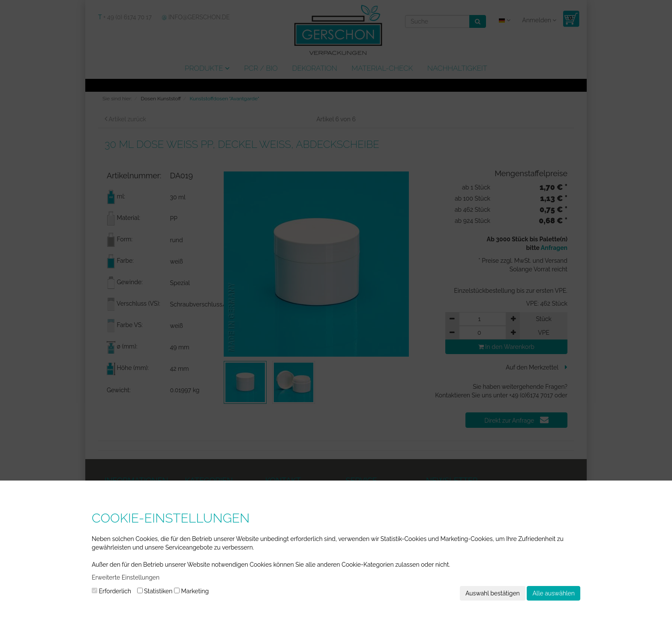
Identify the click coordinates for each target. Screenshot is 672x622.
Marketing (191, 591)
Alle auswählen (553, 593)
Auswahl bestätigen (493, 593)
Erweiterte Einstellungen (126, 577)
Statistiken (155, 591)
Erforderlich (111, 591)
